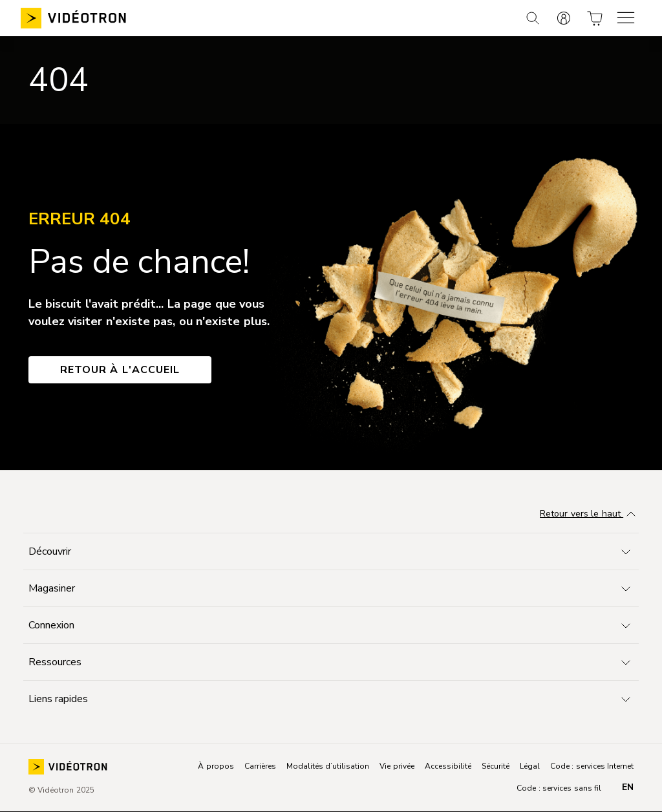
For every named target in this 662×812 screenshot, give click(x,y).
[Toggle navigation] (331, 551)
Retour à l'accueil (120, 370)
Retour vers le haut (589, 515)
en (628, 787)
